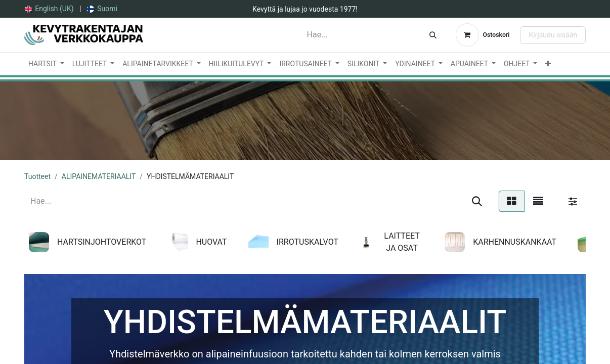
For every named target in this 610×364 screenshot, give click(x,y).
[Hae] (433, 35)
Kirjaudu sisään (553, 35)
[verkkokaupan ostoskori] (483, 35)
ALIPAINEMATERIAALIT (99, 176)
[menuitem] (49, 9)
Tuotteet (37, 176)
